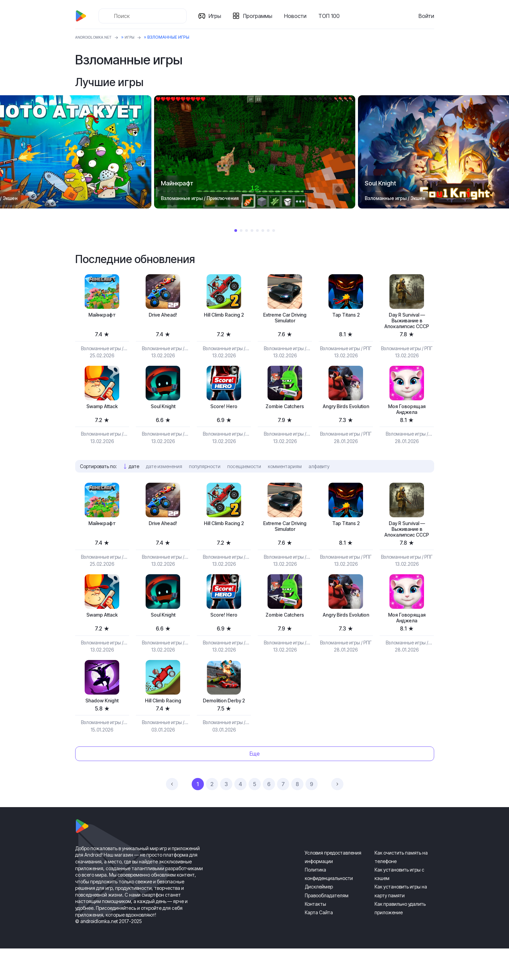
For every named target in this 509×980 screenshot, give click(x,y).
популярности (205, 481)
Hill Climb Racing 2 (224, 315)
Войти (426, 16)
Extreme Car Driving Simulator (285, 319)
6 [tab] (263, 231)
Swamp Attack (102, 419)
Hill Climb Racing (163, 731)
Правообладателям (327, 927)
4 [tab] (252, 231)
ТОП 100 (332, 16)
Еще (255, 785)
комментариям (285, 481)
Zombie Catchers (285, 419)
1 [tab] (236, 231)
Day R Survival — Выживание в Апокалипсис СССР (407, 326)
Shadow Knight (102, 731)
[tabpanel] (255, 152)
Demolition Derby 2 (224, 731)
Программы (260, 16)
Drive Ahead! (163, 315)
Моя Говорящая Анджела (407, 423)
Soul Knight (163, 419)
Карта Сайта (319, 944)
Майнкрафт (102, 315)
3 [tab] (247, 231)
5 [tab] (257, 231)
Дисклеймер (319, 918)
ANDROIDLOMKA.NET (97, 37)
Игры (218, 16)
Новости (298, 16)
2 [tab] (241, 231)
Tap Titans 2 (346, 315)
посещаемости (244, 481)
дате (134, 481)
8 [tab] (274, 231)
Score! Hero (224, 419)
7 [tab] (268, 231)
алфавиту (319, 481)
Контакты (315, 935)
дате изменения (164, 481)
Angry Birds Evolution (346, 423)
